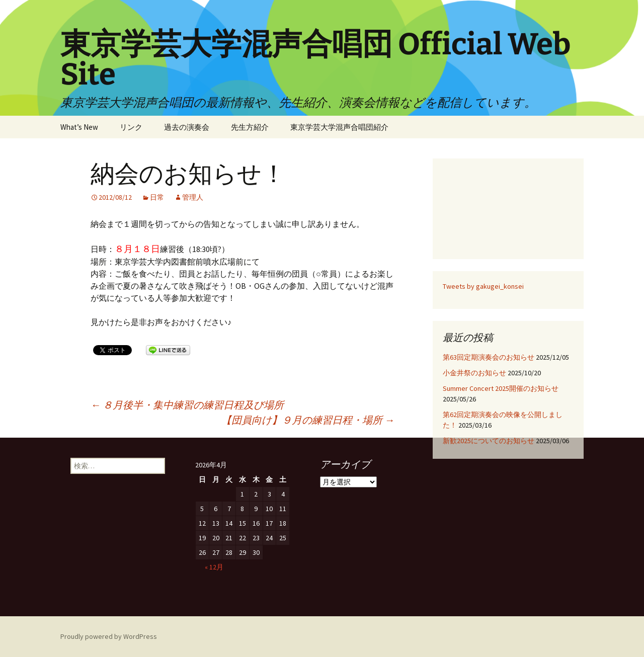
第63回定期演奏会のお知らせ (489, 357)
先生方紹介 (250, 127)
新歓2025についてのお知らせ (489, 441)
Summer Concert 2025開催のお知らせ (501, 388)
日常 (157, 197)
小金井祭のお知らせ (474, 373)
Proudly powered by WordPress (109, 636)
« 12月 (214, 567)
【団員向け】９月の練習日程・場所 (308, 420)
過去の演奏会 (187, 127)
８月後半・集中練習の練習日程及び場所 (187, 405)
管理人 (193, 197)
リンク (131, 127)
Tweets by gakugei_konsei (483, 286)
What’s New (79, 127)
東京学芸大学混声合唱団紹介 (339, 127)
